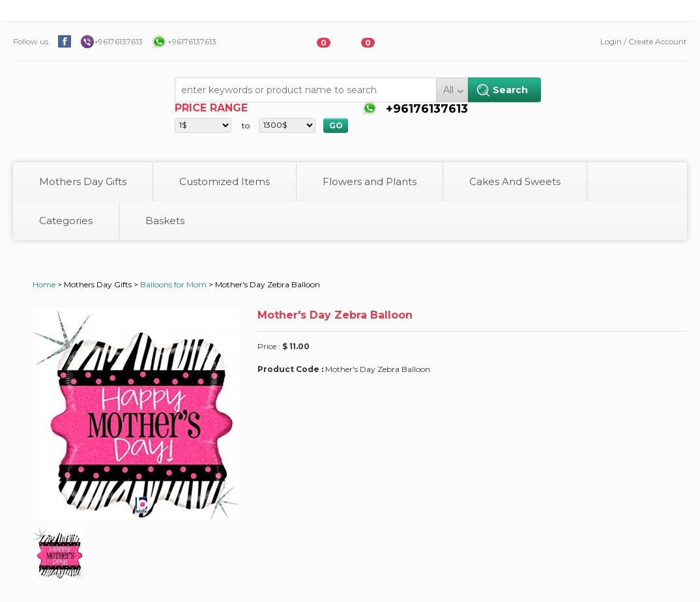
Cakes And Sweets (515, 181)
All (448, 90)
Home (44, 284)
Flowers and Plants (370, 181)
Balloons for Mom (173, 284)
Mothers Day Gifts (83, 181)
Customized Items (225, 181)
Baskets (165, 221)
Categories (66, 221)
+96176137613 (118, 41)
